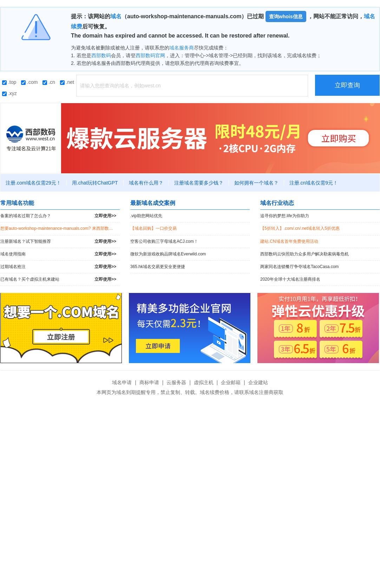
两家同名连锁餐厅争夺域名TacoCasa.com (299, 267)
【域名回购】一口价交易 (153, 228)
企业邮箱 (231, 382)
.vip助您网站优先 (146, 216)
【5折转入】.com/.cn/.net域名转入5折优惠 (300, 228)
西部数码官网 (150, 55)
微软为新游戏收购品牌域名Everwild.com (168, 254)
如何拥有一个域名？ (256, 183)
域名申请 (122, 382)
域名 (116, 16)
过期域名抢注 (58, 267)
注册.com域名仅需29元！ (33, 183)
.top (9, 82)
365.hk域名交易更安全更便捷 (158, 267)
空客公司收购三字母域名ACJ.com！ (164, 241)
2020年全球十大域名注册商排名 (290, 279)
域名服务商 (182, 48)
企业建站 (258, 382)
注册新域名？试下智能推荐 (58, 242)
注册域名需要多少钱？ (199, 183)
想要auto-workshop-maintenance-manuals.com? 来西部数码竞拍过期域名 (60, 228)
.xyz (9, 93)
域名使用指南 (58, 254)
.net (67, 82)
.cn (49, 82)
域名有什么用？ (146, 183)
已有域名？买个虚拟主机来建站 (58, 279)
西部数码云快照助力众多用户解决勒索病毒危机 (304, 254)
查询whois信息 (286, 16)
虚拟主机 (204, 382)
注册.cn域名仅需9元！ (314, 183)
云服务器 (176, 382)
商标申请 (149, 382)
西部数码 (101, 55)
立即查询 (347, 85)
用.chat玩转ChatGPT (95, 183)
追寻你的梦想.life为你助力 (285, 216)
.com (29, 82)
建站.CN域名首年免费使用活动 (289, 241)
